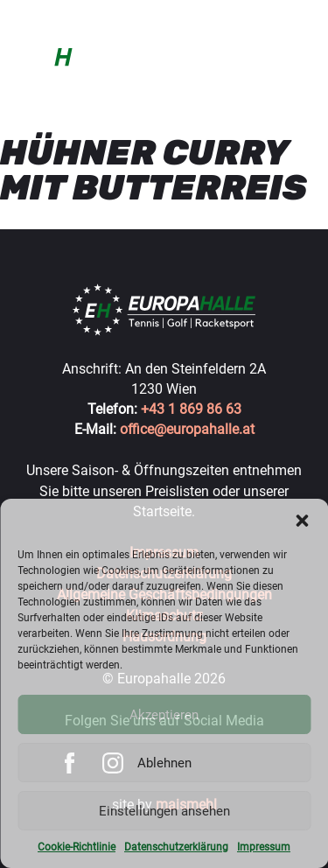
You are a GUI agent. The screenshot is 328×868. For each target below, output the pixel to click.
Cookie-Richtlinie (77, 847)
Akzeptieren (164, 715)
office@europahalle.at (187, 429)
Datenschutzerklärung (176, 847)
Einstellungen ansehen (164, 811)
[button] (302, 521)
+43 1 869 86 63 (191, 409)
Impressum (264, 847)
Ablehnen (164, 763)
